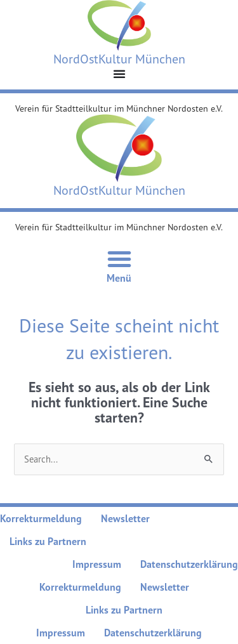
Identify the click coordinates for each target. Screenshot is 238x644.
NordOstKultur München (119, 59)
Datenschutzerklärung (189, 564)
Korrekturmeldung (41, 518)
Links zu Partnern (48, 541)
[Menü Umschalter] (119, 74)
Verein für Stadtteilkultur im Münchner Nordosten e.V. (119, 108)
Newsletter (125, 518)
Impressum (97, 564)
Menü (119, 278)
